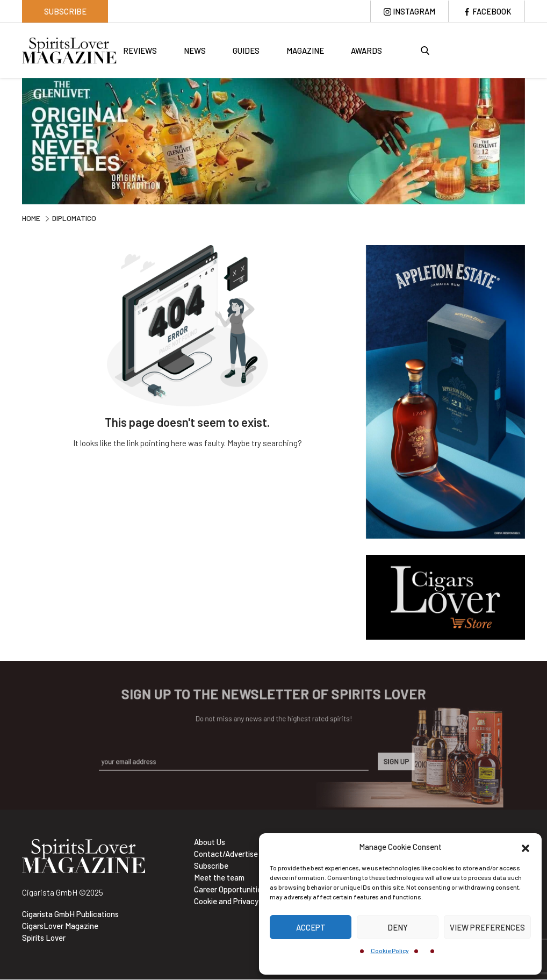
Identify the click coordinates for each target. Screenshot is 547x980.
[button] (526, 847)
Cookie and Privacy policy (237, 902)
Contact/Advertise (226, 854)
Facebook (492, 11)
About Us (210, 842)
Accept (311, 927)
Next (533, 143)
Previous (14, 143)
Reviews (140, 51)
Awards (366, 51)
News (195, 51)
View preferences (487, 927)
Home (31, 219)
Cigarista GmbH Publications (70, 914)
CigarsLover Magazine (60, 926)
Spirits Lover (44, 938)
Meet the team (219, 878)
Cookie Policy (390, 950)
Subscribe (65, 11)
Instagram (414, 11)
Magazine (305, 51)
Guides (246, 51)
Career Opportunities (230, 890)
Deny (398, 927)
